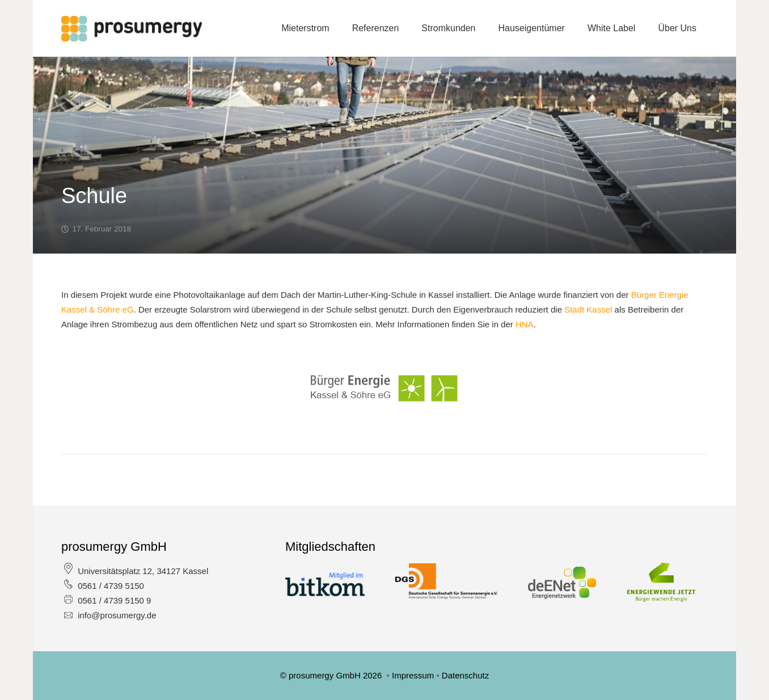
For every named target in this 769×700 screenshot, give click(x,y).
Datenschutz (465, 675)
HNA (525, 324)
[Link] (132, 29)
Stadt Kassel (588, 309)
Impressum (414, 675)
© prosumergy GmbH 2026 (332, 675)
